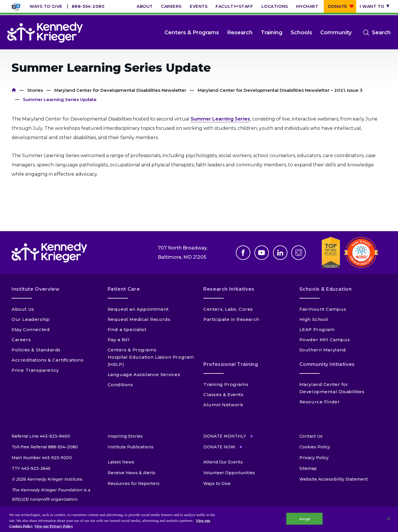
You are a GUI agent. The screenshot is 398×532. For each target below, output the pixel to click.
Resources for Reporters (134, 484)
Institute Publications (131, 447)
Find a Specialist (127, 329)
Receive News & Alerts (132, 473)
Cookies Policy (315, 447)
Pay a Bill (119, 340)
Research (240, 33)
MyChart (307, 6)
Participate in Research (231, 319)
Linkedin (280, 253)
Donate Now (219, 447)
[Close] (389, 519)
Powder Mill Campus (325, 340)
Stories (35, 90)
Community (336, 33)
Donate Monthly (225, 436)
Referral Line (41, 436)
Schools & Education (326, 289)
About (145, 6)
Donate (338, 6)
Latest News (121, 462)
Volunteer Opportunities (229, 473)
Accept (304, 518)
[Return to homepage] (45, 33)
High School (314, 319)
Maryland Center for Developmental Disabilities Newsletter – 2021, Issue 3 (280, 90)
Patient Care (124, 289)
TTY (31, 468)
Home (14, 90)
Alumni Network (223, 405)
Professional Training (231, 364)
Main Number (42, 458)
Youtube (262, 253)
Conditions (120, 385)
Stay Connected (31, 329)
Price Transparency (35, 370)
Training (272, 33)
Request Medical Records (139, 319)
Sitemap (308, 468)
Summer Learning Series (220, 119)
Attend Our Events (223, 462)
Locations (275, 6)
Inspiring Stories (125, 436)
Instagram (298, 253)
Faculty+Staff (234, 6)
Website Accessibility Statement (334, 479)
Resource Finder (320, 402)
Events (199, 6)
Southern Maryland (323, 350)
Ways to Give (46, 6)
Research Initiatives (229, 289)
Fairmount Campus (323, 309)
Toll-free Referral (45, 447)
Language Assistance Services (144, 374)
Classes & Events (224, 394)
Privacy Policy (314, 458)
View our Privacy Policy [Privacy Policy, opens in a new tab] (54, 526)
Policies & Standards (36, 350)
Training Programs (226, 384)
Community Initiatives (327, 364)
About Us (23, 309)
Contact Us (311, 436)
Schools (301, 33)
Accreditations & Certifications (48, 360)
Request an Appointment (138, 309)
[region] (199, 519)
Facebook (243, 253)
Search (381, 33)
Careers (171, 6)
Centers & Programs (192, 33)
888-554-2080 (88, 6)
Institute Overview (36, 289)
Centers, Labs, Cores (228, 309)
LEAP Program (317, 329)
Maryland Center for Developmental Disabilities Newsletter (120, 90)
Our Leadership (31, 319)
